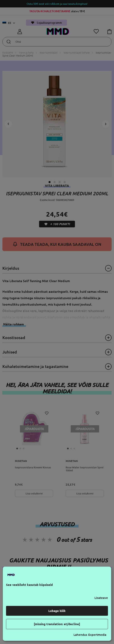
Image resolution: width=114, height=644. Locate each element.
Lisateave (101, 598)
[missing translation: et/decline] (57, 624)
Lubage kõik (57, 611)
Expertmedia (97, 635)
